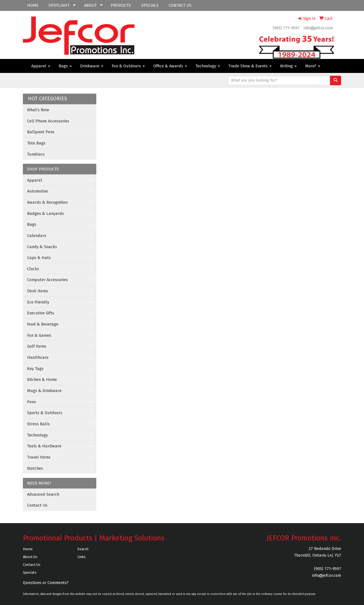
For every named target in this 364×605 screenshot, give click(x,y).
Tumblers (36, 154)
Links (82, 557)
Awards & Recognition (47, 202)
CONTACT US (180, 5)
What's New (38, 110)
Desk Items (38, 291)
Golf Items (37, 346)
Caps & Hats (39, 258)
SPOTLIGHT (59, 5)
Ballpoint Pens (41, 132)
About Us (30, 557)
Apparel (41, 66)
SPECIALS (150, 5)
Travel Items (39, 457)
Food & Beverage (43, 324)
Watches (35, 468)
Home (28, 549)
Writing (288, 66)
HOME (33, 5)
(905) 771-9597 (286, 28)
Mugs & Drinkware (44, 391)
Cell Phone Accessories (48, 121)
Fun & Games (39, 335)
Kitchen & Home (42, 379)
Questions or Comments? (46, 583)
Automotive (38, 191)
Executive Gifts (41, 313)
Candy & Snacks (42, 247)
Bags (65, 66)
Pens (32, 402)
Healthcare (38, 357)
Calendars (37, 236)
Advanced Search (43, 494)
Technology (208, 66)
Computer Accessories (47, 280)
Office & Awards (170, 66)
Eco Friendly (38, 302)
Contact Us (37, 505)
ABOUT (90, 5)
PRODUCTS (121, 5)
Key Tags (35, 369)
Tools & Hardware (44, 446)
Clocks (33, 269)
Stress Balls (38, 424)
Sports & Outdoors (45, 413)
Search (83, 549)
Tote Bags (36, 143)
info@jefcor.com (318, 28)
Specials (30, 572)
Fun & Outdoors (128, 66)
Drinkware (92, 66)
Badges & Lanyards (45, 213)
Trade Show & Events (250, 66)
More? (313, 66)
